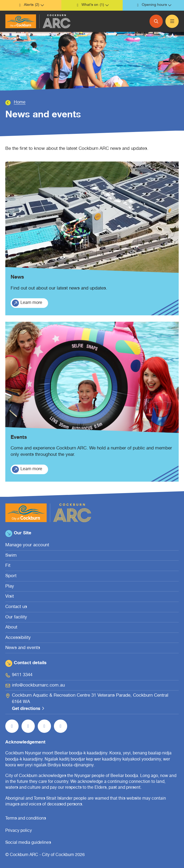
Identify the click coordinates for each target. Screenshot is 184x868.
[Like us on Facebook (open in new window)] (12, 726)
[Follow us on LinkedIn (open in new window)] (61, 726)
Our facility (16, 617)
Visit (10, 597)
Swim (11, 556)
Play (10, 587)
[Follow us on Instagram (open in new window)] (28, 726)
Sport (11, 576)
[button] (31, 5)
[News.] (92, 238)
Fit (8, 566)
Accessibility (18, 638)
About (11, 628)
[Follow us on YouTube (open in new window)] (44, 726)
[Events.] (92, 402)
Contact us (16, 607)
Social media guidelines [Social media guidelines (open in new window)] (28, 843)
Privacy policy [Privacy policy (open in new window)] (19, 831)
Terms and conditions (26, 819)
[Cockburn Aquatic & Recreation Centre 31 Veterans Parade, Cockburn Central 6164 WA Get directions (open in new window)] (92, 702)
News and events (23, 648)
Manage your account (27, 545)
